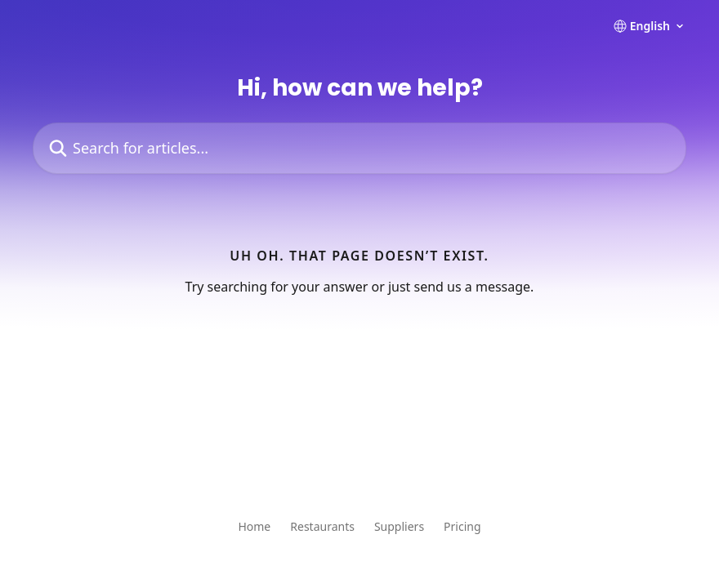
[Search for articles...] (359, 148)
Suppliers (399, 526)
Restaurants (322, 526)
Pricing (462, 526)
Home (254, 526)
